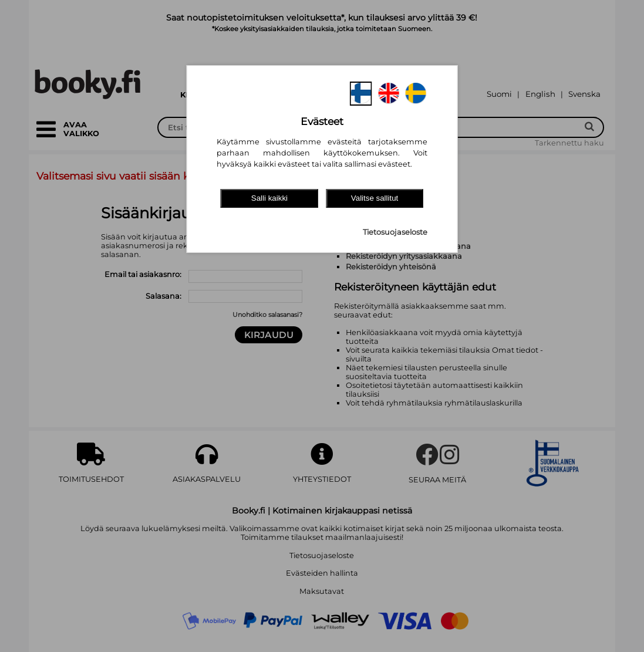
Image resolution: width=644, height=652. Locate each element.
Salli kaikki (269, 198)
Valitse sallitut (375, 198)
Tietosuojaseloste (395, 232)
